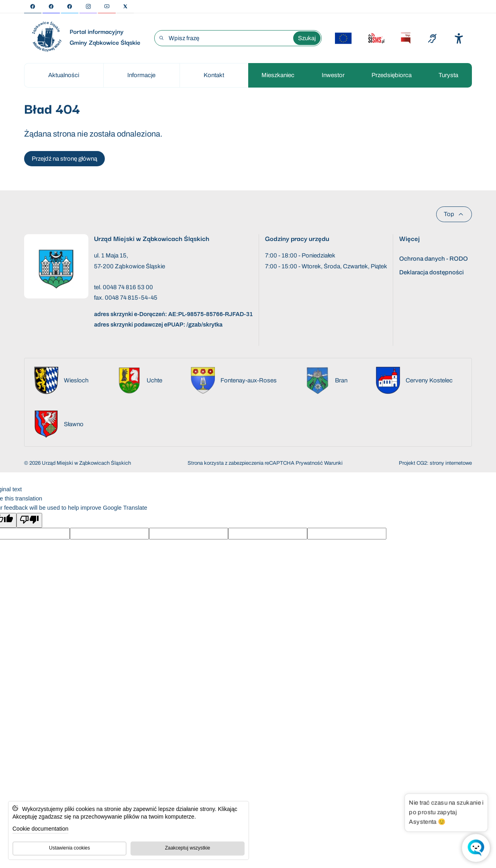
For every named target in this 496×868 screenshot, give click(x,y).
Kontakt (214, 75)
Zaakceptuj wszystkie (188, 848)
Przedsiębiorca (392, 75)
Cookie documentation (40, 829)
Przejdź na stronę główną (64, 159)
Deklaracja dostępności (432, 272)
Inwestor (333, 75)
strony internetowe (451, 463)
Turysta (448, 75)
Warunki (333, 463)
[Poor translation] (29, 520)
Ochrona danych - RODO (434, 259)
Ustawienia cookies (69, 848)
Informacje (141, 75)
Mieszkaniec (278, 75)
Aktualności (64, 75)
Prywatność (309, 463)
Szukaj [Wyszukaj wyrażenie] (307, 38)
